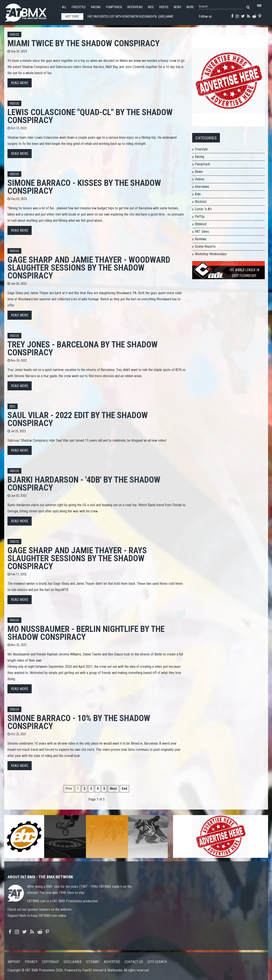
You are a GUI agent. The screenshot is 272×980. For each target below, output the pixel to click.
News (177, 7)
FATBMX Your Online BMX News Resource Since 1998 (31, 11)
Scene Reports (205, 246)
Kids (151, 7)
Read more (20, 83)
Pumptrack (114, 7)
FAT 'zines (202, 232)
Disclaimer (73, 962)
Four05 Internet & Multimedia (102, 970)
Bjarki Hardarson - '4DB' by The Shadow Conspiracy (84, 484)
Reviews (201, 239)
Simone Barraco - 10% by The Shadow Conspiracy (79, 722)
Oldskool (201, 224)
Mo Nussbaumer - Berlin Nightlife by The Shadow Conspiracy (86, 633)
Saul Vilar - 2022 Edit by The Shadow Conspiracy (78, 419)
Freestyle (79, 7)
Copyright (51, 962)
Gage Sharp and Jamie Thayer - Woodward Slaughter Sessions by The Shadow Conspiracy (89, 268)
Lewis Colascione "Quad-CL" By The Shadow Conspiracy (90, 116)
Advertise (112, 962)
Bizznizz (201, 202)
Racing (96, 7)
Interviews (135, 7)
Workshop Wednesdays (211, 254)
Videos (164, 7)
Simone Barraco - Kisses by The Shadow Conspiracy (84, 187)
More (190, 7)
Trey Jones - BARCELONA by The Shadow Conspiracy (83, 348)
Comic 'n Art (203, 209)
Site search (157, 962)
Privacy (31, 962)
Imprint (14, 962)
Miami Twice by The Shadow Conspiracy (84, 43)
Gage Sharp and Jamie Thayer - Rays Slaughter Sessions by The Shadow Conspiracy (77, 558)
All (64, 7)
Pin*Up (200, 217)
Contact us (134, 962)
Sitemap (93, 962)
